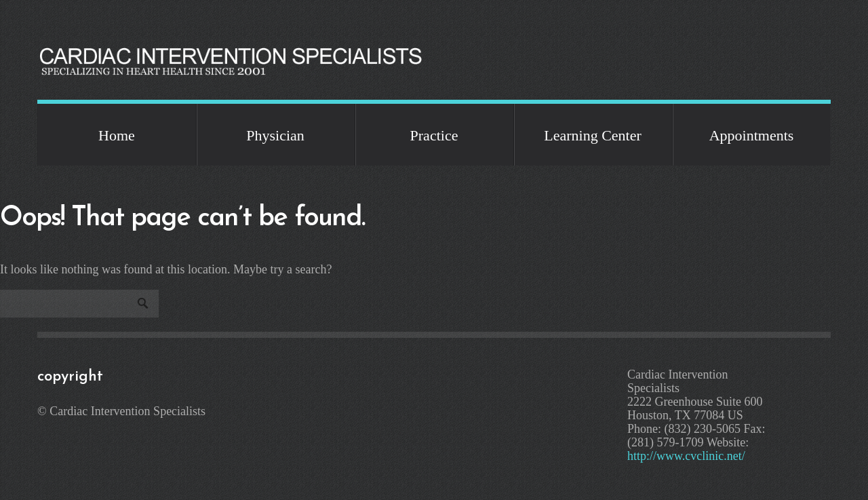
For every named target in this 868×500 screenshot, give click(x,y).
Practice (434, 135)
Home (117, 135)
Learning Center (593, 135)
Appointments (752, 135)
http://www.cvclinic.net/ (686, 456)
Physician (275, 135)
